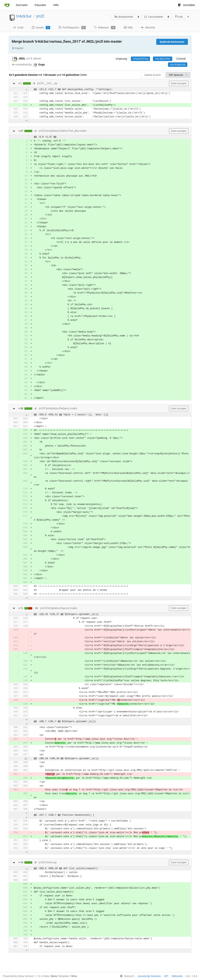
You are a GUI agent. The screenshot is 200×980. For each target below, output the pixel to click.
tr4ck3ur (24, 16)
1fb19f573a (140, 59)
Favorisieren (154, 17)
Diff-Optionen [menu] (178, 75)
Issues (41, 28)
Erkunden (40, 5)
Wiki (128, 27)
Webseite (177, 976)
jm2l (40, 16)
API (166, 976)
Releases (105, 28)
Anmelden (187, 5)
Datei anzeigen (179, 83)
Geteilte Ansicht (153, 75)
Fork (179, 17)
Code (18, 27)
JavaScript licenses (149, 976)
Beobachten (124, 17)
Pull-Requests (72, 28)
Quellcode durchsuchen (172, 42)
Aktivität (148, 27)
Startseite (22, 5)
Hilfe (56, 5)
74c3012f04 (162, 59)
